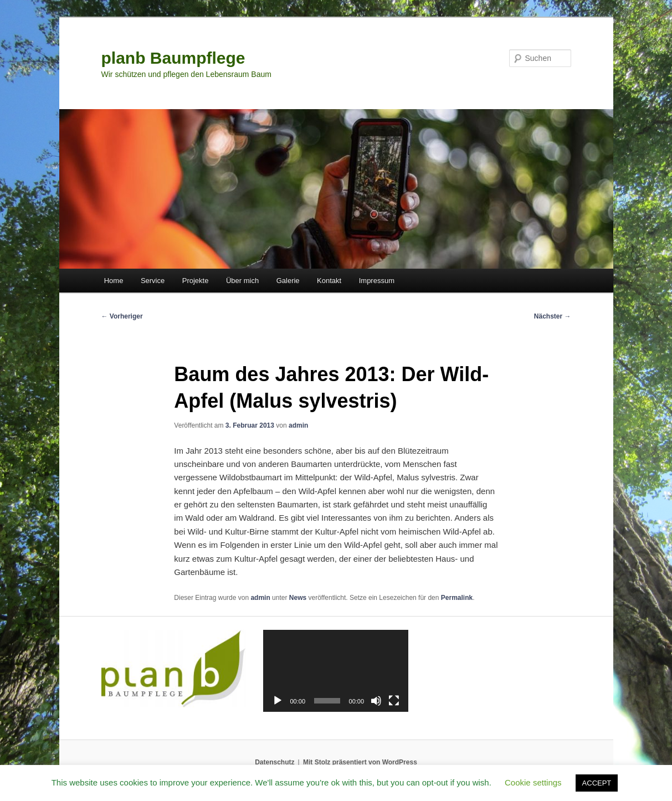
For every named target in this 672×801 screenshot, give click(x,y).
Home (114, 281)
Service (153, 281)
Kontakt (329, 281)
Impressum (377, 281)
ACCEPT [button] (597, 783)
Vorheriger (122, 316)
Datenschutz (275, 762)
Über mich (242, 281)
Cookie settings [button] (533, 782)
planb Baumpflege (173, 58)
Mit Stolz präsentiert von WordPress (360, 762)
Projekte (196, 281)
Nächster (553, 316)
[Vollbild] (394, 701)
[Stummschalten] (376, 701)
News (298, 598)
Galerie (288, 281)
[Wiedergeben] (278, 701)
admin (298, 425)
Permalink (457, 598)
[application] (336, 671)
